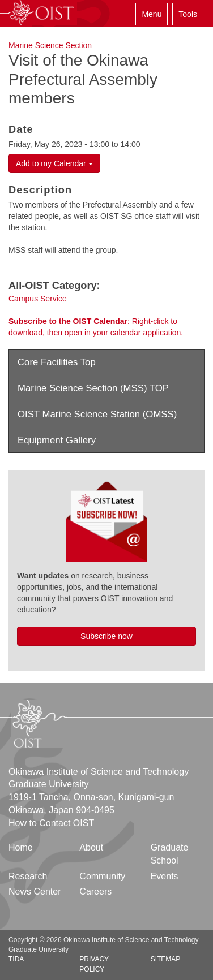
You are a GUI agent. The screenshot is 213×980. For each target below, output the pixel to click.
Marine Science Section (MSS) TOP (93, 388)
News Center (35, 892)
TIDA (16, 959)
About (91, 847)
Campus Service (38, 299)
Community (102, 876)
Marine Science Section (50, 45)
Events (165, 876)
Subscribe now (107, 636)
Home (21, 847)
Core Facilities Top (57, 362)
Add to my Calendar (54, 163)
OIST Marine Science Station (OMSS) (97, 414)
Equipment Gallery (57, 440)
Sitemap (166, 959)
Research (28, 876)
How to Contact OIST (51, 823)
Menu (152, 14)
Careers (95, 892)
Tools (188, 14)
